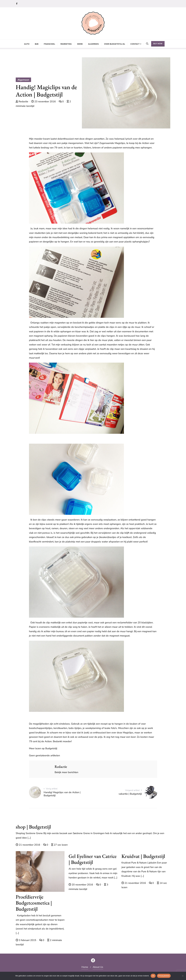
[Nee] (183, 976)
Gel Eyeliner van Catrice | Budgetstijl (93, 859)
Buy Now (158, 43)
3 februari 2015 (26, 940)
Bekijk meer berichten (66, 772)
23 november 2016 (44, 101)
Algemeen (23, 80)
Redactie (22, 101)
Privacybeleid (164, 976)
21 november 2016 (28, 845)
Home (85, 967)
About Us (98, 967)
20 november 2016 (81, 885)
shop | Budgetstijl (33, 827)
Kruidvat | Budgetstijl (143, 856)
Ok (153, 976)
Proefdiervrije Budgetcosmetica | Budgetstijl (34, 903)
